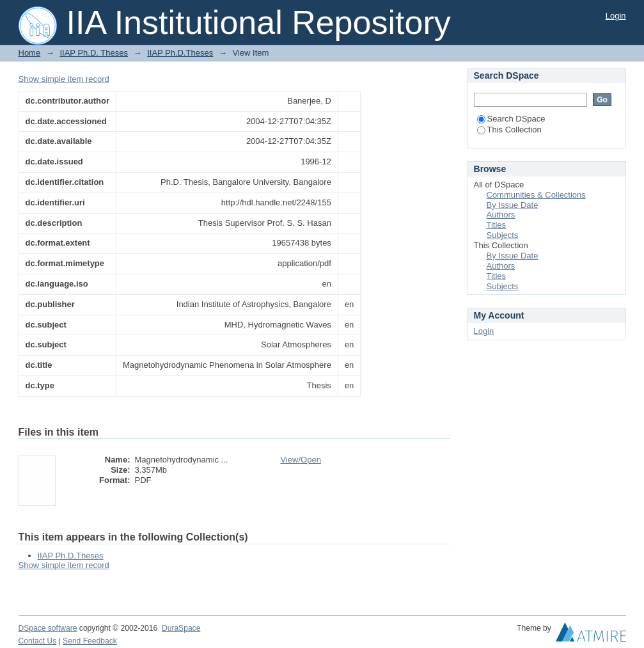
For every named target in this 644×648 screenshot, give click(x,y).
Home (30, 53)
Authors (501, 215)
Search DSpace (511, 119)
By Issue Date (513, 205)
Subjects (503, 235)
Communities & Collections (536, 195)
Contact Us (38, 641)
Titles (497, 225)
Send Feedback (90, 641)
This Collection (509, 130)
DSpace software (48, 628)
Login (616, 16)
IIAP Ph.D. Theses (93, 53)
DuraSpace (181, 628)
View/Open (301, 460)
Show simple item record (64, 79)
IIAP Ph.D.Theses (180, 53)
